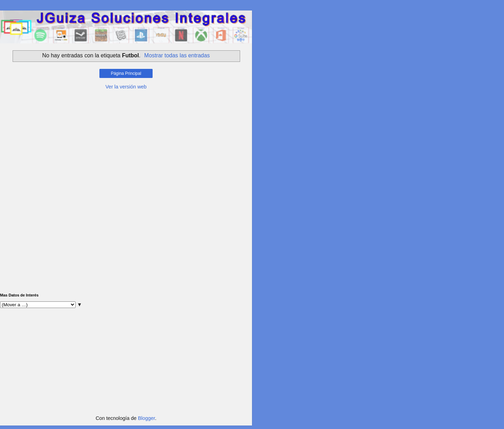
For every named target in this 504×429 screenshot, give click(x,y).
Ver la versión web (126, 87)
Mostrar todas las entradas (177, 55)
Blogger (146, 418)
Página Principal (126, 73)
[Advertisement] (126, 143)
